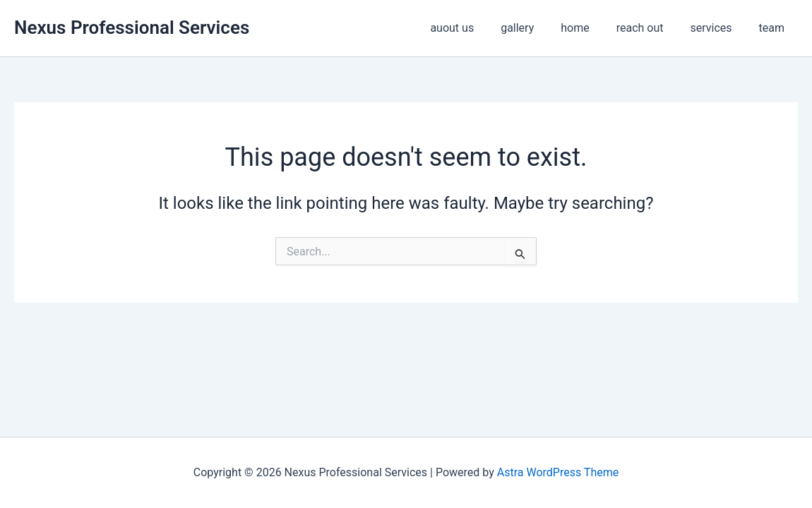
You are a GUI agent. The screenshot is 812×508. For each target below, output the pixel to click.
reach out (651, 28)
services (717, 28)
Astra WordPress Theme (558, 472)
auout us (475, 28)
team (774, 28)
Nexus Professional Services (132, 28)
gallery (536, 28)
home (590, 28)
